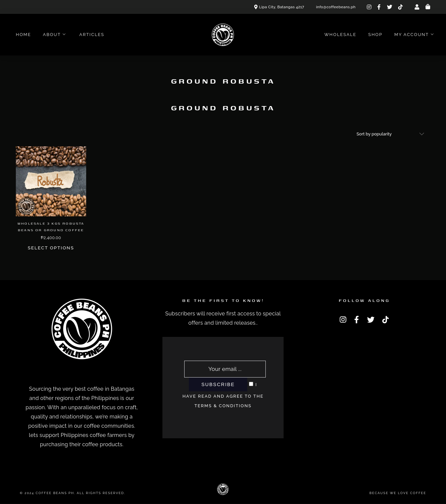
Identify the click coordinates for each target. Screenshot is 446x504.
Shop (376, 35)
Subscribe (218, 384)
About (52, 35)
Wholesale (340, 35)
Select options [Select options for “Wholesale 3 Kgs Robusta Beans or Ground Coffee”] (51, 248)
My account (412, 35)
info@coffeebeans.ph (336, 7)
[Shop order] (391, 134)
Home (23, 35)
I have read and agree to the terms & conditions (223, 395)
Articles (92, 35)
